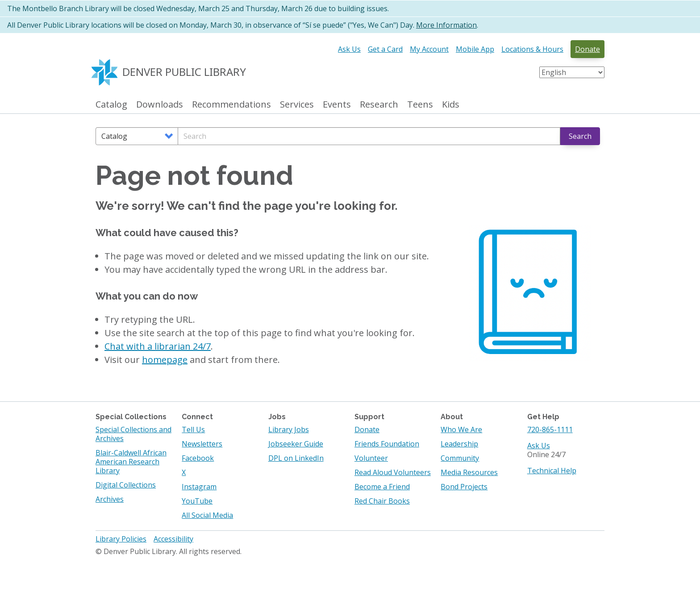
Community (460, 458)
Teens (420, 105)
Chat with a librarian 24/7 (158, 346)
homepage (165, 360)
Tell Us (193, 429)
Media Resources (469, 472)
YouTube (197, 501)
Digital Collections (126, 485)
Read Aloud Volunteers (393, 472)
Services (297, 105)
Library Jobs (289, 429)
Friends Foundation (387, 444)
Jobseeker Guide (296, 444)
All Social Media (207, 515)
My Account (429, 49)
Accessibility (173, 539)
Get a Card (385, 49)
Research (379, 105)
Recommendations (231, 105)
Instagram (199, 487)
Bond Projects (464, 487)
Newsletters (202, 444)
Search (580, 136)
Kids (451, 105)
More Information (446, 25)
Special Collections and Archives (133, 434)
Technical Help (552, 471)
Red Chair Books (382, 501)
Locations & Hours (532, 49)
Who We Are (461, 429)
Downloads (160, 105)
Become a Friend (382, 487)
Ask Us (349, 49)
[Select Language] (572, 72)
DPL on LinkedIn (296, 458)
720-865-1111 (550, 429)
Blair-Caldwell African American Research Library (131, 462)
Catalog (111, 105)
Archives (110, 499)
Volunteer (371, 458)
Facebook (198, 458)
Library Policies (121, 539)
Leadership (459, 444)
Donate (587, 49)
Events (337, 105)
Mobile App (475, 49)
